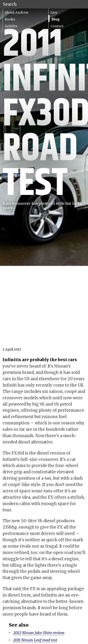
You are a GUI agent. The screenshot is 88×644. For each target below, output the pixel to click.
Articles (11, 26)
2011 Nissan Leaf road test (35, 640)
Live (54, 12)
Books (10, 19)
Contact (57, 26)
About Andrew (17, 12)
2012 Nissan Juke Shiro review (39, 633)
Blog (55, 19)
